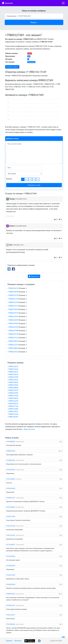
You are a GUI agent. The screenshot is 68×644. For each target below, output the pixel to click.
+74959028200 (10, 507)
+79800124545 (13, 316)
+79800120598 (13, 292)
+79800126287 (13, 393)
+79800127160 (13, 406)
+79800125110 (13, 302)
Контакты (18, 641)
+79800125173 (13, 306)
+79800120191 (13, 380)
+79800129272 (13, 313)
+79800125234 (13, 369)
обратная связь (29, 429)
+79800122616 (13, 366)
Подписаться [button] (34, 276)
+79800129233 (13, 374)
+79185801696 (10, 460)
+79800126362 (13, 417)
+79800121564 (13, 414)
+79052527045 (10, 535)
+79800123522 (13, 352)
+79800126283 (13, 409)
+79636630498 (10, 584)
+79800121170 (13, 299)
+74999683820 (10, 442)
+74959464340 (10, 470)
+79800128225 (13, 341)
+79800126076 (13, 398)
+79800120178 (13, 320)
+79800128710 (13, 404)
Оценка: (9, 179)
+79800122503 (13, 309)
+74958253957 (10, 498)
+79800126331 (13, 288)
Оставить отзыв (12, 67)
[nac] (63, 3)
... (27, 199)
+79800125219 (13, 295)
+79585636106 (10, 488)
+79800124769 (13, 327)
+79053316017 (10, 615)
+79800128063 (13, 388)
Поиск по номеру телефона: (34, 11)
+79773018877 (10, 545)
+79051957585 (10, 517)
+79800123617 (13, 411)
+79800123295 (13, 401)
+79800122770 (13, 390)
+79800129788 (13, 331)
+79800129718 (13, 334)
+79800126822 (13, 382)
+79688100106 (10, 451)
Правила (9, 641)
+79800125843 (13, 385)
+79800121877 (13, 372)
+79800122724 (13, 345)
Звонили (7, 3)
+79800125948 (13, 377)
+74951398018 (10, 479)
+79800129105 (13, 323)
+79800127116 (13, 338)
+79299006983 (10, 624)
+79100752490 (10, 575)
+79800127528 (13, 396)
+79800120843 (13, 348)
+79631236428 (10, 526)
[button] (34, 22)
